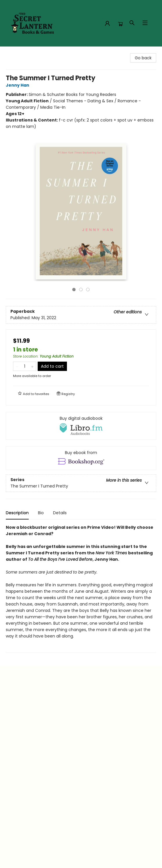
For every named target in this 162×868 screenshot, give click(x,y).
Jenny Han (18, 85)
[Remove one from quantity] (17, 366)
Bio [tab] (41, 513)
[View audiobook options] (81, 426)
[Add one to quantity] (32, 366)
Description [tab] (17, 513)
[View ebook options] (81, 458)
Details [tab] (60, 513)
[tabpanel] (81, 589)
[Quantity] (25, 366)
